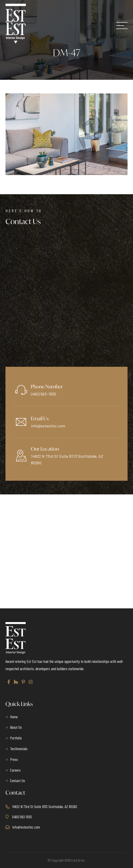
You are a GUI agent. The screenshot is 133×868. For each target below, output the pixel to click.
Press (14, 759)
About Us (16, 727)
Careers (15, 770)
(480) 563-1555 (44, 394)
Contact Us (18, 780)
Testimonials (19, 749)
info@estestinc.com (48, 426)
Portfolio (16, 738)
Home (14, 717)
